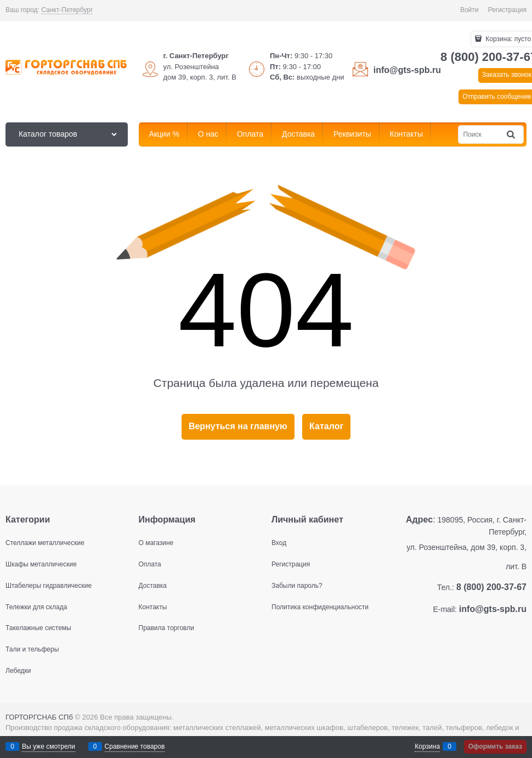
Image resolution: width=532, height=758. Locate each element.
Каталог (326, 426)
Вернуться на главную (238, 426)
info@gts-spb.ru (407, 70)
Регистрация (507, 10)
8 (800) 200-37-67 (491, 587)
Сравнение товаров (135, 746)
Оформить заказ (495, 746)
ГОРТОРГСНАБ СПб (39, 717)
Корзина (427, 746)
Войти (469, 10)
